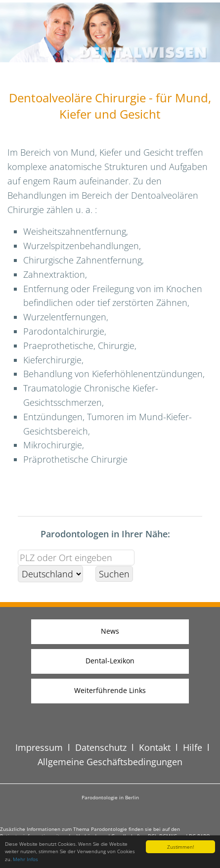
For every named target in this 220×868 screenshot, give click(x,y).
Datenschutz (101, 747)
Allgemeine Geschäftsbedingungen (110, 762)
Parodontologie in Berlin (110, 797)
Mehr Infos (25, 859)
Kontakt (155, 747)
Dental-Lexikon (110, 661)
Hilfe (193, 747)
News (110, 631)
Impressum (39, 747)
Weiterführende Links (110, 690)
